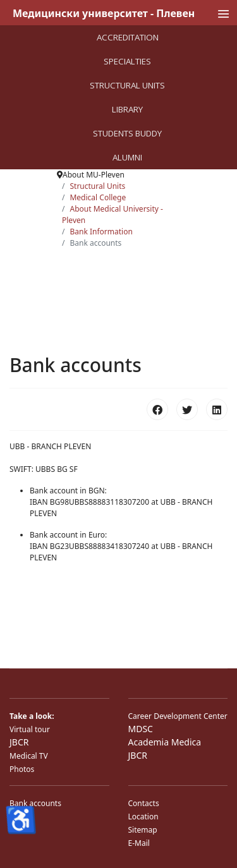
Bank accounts (35, 803)
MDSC (141, 729)
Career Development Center (178, 716)
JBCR (19, 742)
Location (143, 817)
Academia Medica (165, 742)
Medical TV (29, 756)
